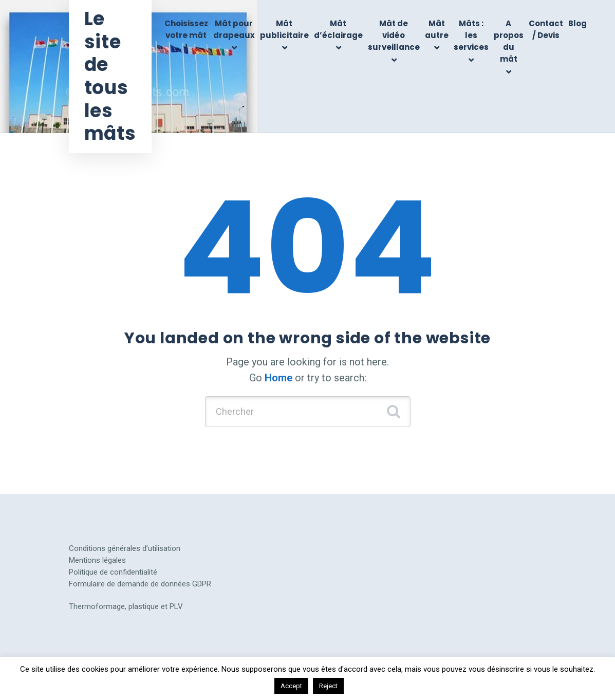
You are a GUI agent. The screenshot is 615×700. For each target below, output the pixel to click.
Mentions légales (97, 560)
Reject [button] (328, 686)
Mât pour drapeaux (234, 29)
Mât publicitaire (284, 29)
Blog (577, 23)
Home (278, 378)
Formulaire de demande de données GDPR (140, 584)
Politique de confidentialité (113, 572)
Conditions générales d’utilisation (125, 548)
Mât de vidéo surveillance (394, 35)
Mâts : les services (471, 35)
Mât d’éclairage (338, 29)
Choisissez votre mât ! (186, 35)
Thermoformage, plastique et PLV (126, 606)
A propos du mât (509, 41)
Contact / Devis (546, 29)
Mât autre (437, 29)
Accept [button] (291, 686)
